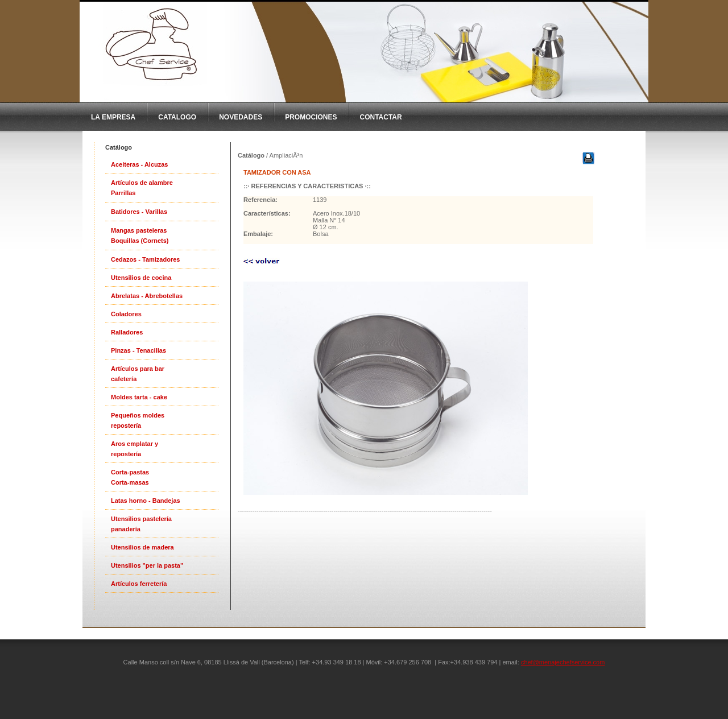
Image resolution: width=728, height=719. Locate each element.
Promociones (311, 117)
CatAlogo (177, 117)
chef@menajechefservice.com (563, 662)
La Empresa (113, 117)
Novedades (241, 117)
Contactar (380, 117)
